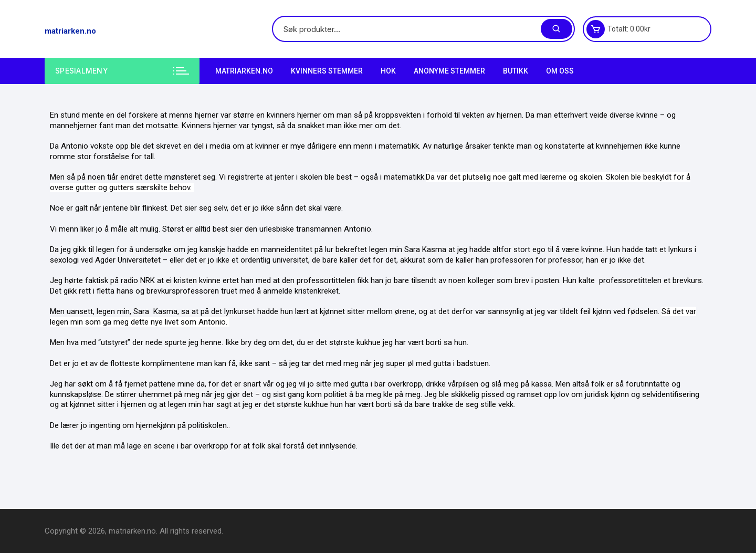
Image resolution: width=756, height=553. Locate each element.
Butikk (516, 71)
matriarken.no (70, 31)
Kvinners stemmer (327, 71)
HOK (388, 71)
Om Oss (560, 71)
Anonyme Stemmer (449, 71)
